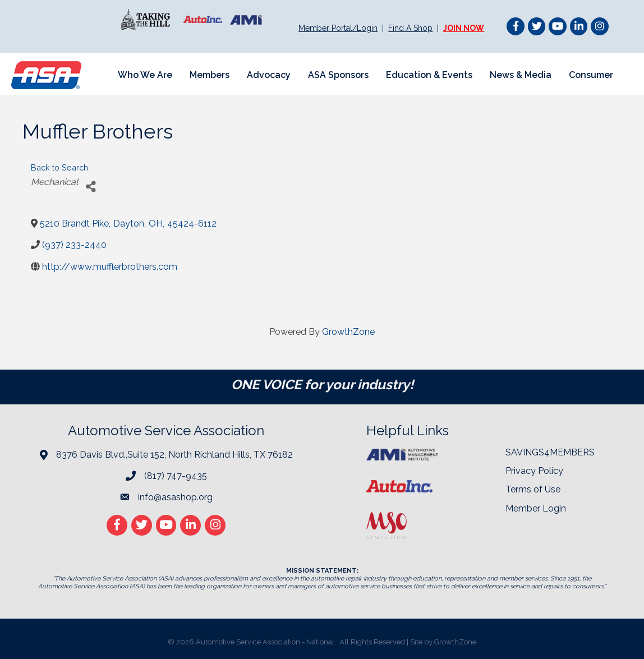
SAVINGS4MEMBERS (550, 452)
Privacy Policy (534, 471)
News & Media (521, 75)
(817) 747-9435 (176, 476)
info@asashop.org (175, 497)
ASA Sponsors (338, 75)
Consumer (591, 75)
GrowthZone (348, 332)
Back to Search (59, 167)
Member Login (536, 508)
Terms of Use (533, 489)
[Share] (91, 186)
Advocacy (269, 75)
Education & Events (429, 75)
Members (210, 75)
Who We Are (145, 75)
